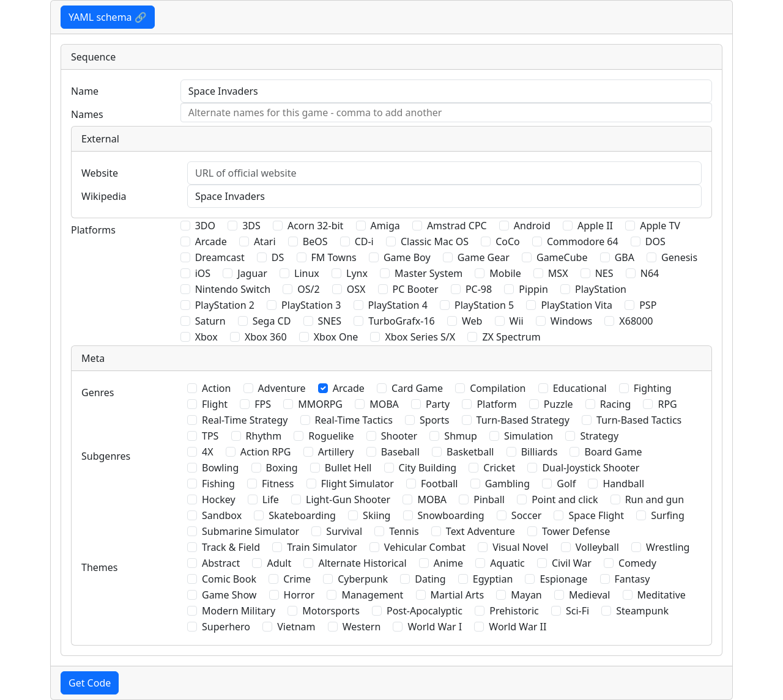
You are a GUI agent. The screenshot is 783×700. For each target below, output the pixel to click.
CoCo (508, 241)
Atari (265, 241)
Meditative (662, 595)
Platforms (93, 230)
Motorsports (331, 611)
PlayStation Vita (577, 305)
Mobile (505, 273)
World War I (435, 627)
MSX (558, 273)
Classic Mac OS (435, 241)
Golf (566, 484)
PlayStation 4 (398, 305)
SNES (330, 321)
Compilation (498, 388)
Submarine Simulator (250, 531)
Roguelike (331, 436)
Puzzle (558, 404)
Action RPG (266, 452)
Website (100, 173)
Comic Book (229, 579)
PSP (648, 305)
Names (87, 114)
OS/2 (308, 289)
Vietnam (296, 627)
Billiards (540, 452)
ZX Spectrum (511, 337)
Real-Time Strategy (245, 420)
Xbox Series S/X (420, 337)
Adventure (282, 388)
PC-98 (479, 289)
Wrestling (668, 547)
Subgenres (106, 456)
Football (440, 484)
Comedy (637, 563)
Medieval (589, 595)
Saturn (210, 321)
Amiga (385, 226)
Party (438, 404)
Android (532, 226)
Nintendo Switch (233, 289)
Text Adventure (481, 531)
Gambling (507, 484)
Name (85, 91)
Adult (279, 563)
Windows (571, 321)
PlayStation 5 (484, 305)
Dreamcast (220, 257)
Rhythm (264, 436)
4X (208, 452)
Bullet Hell (348, 468)
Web (472, 321)
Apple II (595, 226)
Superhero (226, 627)
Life (271, 499)
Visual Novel (520, 547)
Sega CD (272, 321)
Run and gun (655, 499)
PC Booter (416, 289)
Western (362, 627)
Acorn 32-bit (315, 226)
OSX (356, 289)
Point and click (565, 499)
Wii (517, 321)
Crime (297, 579)
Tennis (404, 531)
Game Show (229, 595)
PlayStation (601, 289)
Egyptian (493, 579)
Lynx (357, 273)
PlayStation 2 (225, 305)
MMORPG (320, 404)
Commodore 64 (583, 241)
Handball (623, 484)
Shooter (399, 436)
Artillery (336, 452)
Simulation (529, 436)
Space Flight (596, 515)
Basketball (470, 452)
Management (372, 595)
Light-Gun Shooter (348, 499)
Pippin (533, 289)
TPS (210, 436)
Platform (496, 404)
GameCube (562, 257)
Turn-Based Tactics (639, 420)
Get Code (90, 683)
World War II (518, 627)
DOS (655, 241)
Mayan (526, 595)
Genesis (679, 257)
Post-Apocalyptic (425, 611)
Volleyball (597, 547)
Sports (434, 420)
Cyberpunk (363, 579)
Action (216, 388)
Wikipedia (104, 196)
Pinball (489, 499)
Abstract (221, 563)
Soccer (526, 515)
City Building (428, 468)
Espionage (563, 579)
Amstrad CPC (457, 226)
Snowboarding (451, 515)
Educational (580, 388)
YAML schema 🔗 (108, 17)
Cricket (499, 468)
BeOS (315, 241)
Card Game (417, 388)
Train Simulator (322, 547)
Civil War (572, 563)
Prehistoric (514, 611)
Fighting (653, 388)
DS (278, 257)
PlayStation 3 (311, 305)
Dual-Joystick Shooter (591, 468)
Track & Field (231, 547)
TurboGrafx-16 (401, 321)
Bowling (220, 468)
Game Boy (407, 257)
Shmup (460, 436)
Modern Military (239, 611)
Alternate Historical (362, 563)
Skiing (377, 515)
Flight (215, 404)
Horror (299, 595)
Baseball (400, 452)
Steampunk (642, 611)
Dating (430, 579)
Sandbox (222, 515)
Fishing (218, 484)
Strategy (599, 436)
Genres (98, 392)
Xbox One (336, 337)
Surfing (668, 515)
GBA (625, 257)
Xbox (206, 337)
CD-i (364, 241)
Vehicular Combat (425, 547)
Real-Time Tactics (354, 420)
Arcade (211, 241)
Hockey (219, 499)
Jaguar (252, 273)
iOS (203, 273)
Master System (429, 273)
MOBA (384, 404)
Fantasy (633, 579)
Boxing (282, 468)
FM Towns (334, 257)
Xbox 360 (266, 337)
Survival (344, 531)
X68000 (636, 321)
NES (604, 273)
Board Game (613, 452)
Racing (615, 404)
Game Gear (484, 257)
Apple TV (660, 226)
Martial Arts (458, 595)
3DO (205, 226)
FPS (263, 404)
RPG (667, 404)
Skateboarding (302, 515)
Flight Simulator (358, 484)
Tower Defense (576, 531)
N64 (650, 273)
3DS (251, 226)
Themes (99, 567)
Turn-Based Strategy (523, 420)
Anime (448, 563)
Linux (307, 273)
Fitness (278, 484)
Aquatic (507, 563)
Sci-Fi (577, 611)
